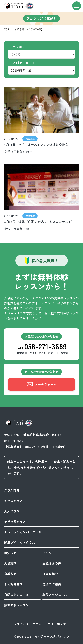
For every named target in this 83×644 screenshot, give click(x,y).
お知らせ (19, 29)
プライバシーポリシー (29, 624)
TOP (7, 29)
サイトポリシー (58, 624)
